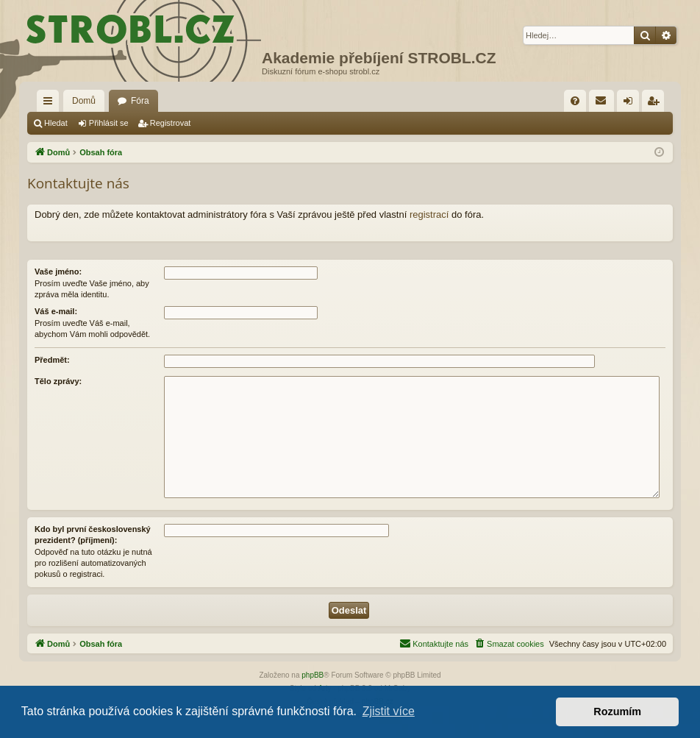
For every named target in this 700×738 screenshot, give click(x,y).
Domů (84, 101)
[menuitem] (575, 101)
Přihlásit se (109, 123)
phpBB (312, 675)
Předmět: (52, 360)
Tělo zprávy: (58, 381)
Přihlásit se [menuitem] (631, 104)
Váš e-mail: (56, 311)
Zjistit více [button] (389, 711)
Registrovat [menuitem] (656, 104)
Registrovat (171, 123)
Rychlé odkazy (51, 104)
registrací (429, 214)
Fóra (140, 101)
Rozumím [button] (617, 712)
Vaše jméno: (58, 272)
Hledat (56, 123)
